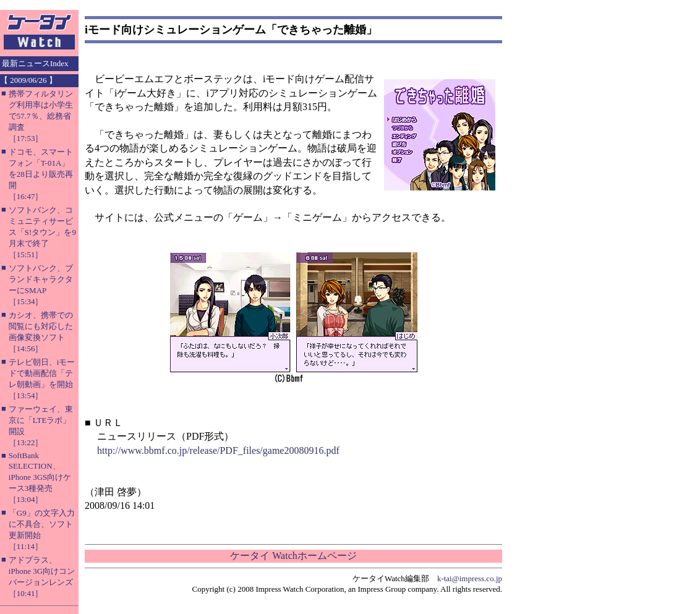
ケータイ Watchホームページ (293, 556)
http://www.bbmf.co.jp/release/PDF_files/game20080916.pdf (218, 450)
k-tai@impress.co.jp (470, 578)
